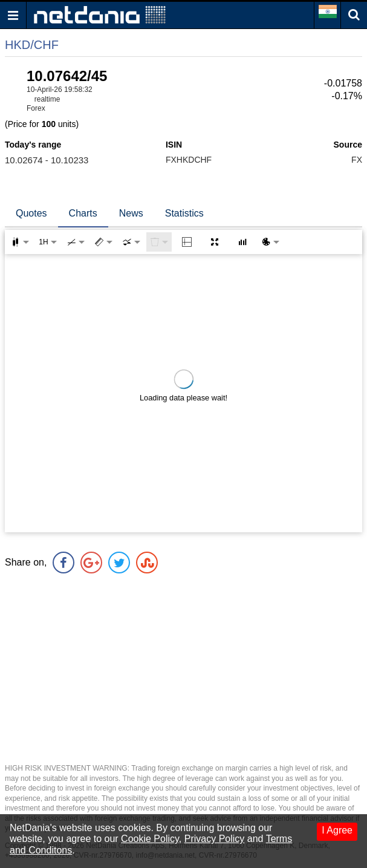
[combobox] (131, 242)
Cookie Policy (150, 839)
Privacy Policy (215, 839)
